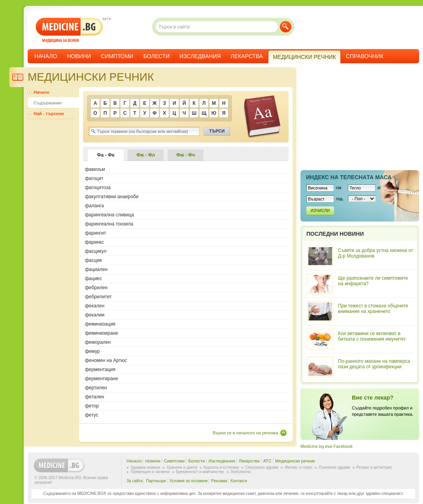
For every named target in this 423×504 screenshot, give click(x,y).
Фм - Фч (186, 155)
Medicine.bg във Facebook (327, 446)
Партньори (156, 481)
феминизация (100, 324)
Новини (79, 56)
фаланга (94, 206)
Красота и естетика (221, 467)
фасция (93, 260)
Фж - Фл (146, 155)
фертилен (96, 388)
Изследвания (200, 56)
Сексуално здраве (262, 467)
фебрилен (96, 288)
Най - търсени (49, 114)
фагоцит (94, 178)
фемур (92, 351)
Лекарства (247, 56)
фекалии (95, 315)
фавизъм (95, 169)
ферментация (100, 369)
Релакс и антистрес (374, 467)
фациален (96, 269)
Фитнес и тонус (298, 467)
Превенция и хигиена (150, 472)
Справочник (365, 56)
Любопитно (241, 472)
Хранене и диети (182, 467)
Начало (46, 56)
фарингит (95, 233)
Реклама (219, 481)
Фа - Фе (106, 155)
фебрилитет (98, 297)
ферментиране (102, 379)
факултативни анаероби (112, 197)
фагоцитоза (98, 188)
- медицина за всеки (69, 30)
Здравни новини (145, 467)
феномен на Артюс (106, 360)
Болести (156, 56)
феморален (98, 342)
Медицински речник (295, 461)
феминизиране (102, 333)
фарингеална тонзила (109, 224)
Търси (286, 27)
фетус (92, 415)
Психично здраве (334, 467)
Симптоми (117, 56)
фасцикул (96, 251)
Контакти (239, 481)
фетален (95, 397)
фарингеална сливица (110, 215)
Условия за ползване (188, 481)
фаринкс (94, 242)
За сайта (135, 481)
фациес (93, 279)
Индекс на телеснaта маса (349, 177)
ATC (267, 461)
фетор (92, 406)
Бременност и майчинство (200, 472)
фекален (95, 306)
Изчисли (320, 211)
